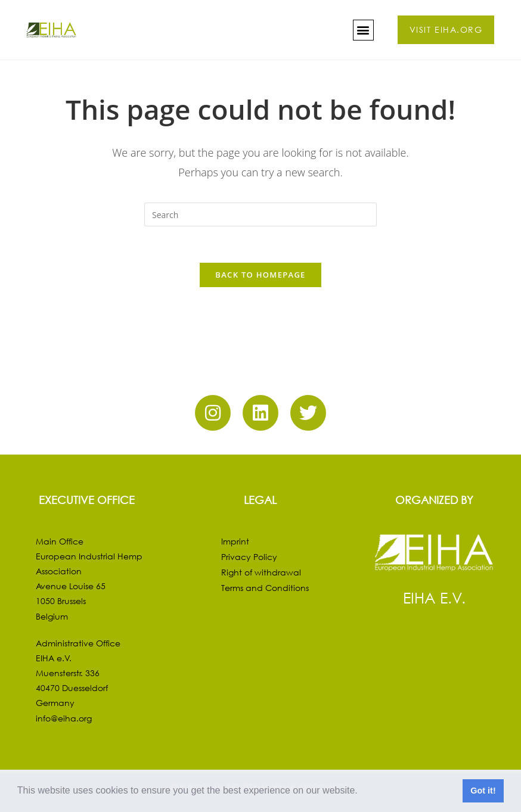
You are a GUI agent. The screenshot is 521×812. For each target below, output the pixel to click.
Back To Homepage (260, 275)
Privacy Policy (249, 557)
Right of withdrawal (261, 572)
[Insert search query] (260, 214)
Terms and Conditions (265, 588)
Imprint (235, 541)
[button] (362, 792)
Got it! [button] (483, 791)
